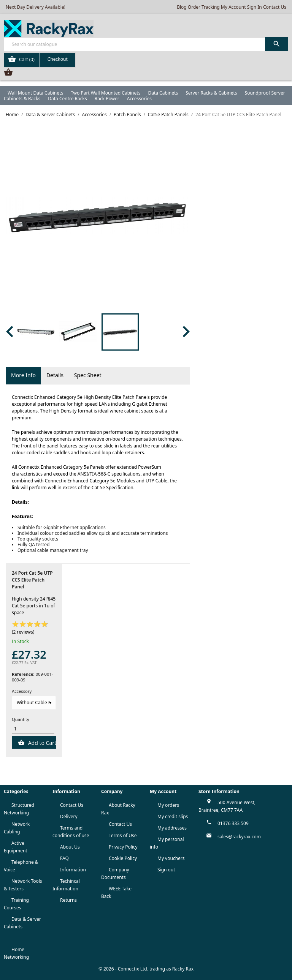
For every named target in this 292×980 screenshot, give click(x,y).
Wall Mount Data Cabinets (35, 93)
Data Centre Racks (67, 99)
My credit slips (173, 816)
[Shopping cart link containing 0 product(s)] (40, 60)
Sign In (255, 7)
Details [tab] (55, 375)
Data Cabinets (163, 93)
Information (73, 870)
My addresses (172, 828)
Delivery (69, 816)
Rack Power (107, 99)
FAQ (64, 858)
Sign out (166, 870)
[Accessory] (34, 703)
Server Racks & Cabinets (211, 93)
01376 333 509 (233, 823)
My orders (168, 805)
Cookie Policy (123, 858)
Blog (182, 7)
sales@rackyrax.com (239, 837)
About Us (70, 847)
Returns (68, 900)
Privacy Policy (123, 847)
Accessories (139, 99)
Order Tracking (204, 7)
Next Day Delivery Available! (36, 7)
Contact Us (275, 7)
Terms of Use (123, 835)
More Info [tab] (23, 375)
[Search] (146, 44)
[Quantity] (33, 729)
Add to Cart (41, 743)
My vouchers (171, 858)
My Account (233, 7)
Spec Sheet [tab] (88, 375)
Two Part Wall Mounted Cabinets (106, 93)
